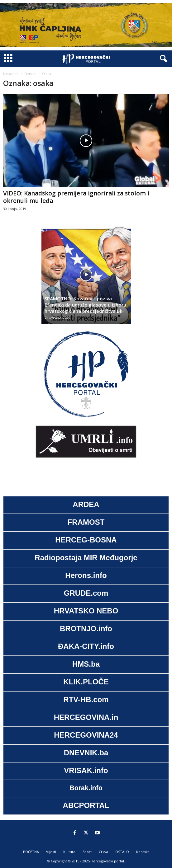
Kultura (69, 852)
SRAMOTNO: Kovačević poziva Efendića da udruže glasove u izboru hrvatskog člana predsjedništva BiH (85, 305)
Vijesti (51, 852)
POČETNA (31, 852)
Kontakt (143, 852)
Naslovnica (11, 74)
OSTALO (122, 852)
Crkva (103, 852)
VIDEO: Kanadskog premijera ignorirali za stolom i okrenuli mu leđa (76, 197)
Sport (87, 852)
